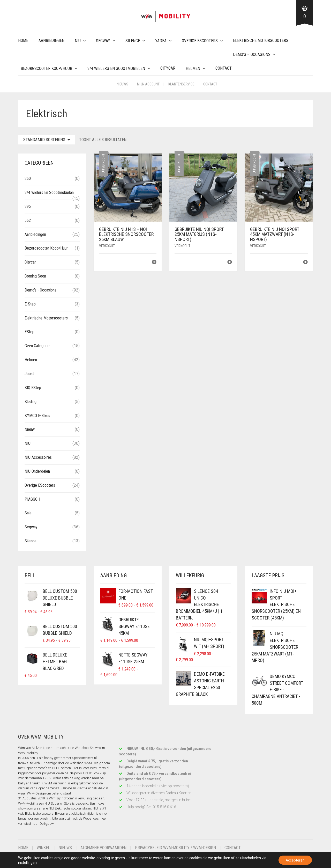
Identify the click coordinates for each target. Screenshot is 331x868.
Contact (224, 68)
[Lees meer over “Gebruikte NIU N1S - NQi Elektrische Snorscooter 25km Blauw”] (154, 263)
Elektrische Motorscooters (261, 41)
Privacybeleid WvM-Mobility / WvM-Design (175, 848)
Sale (28, 513)
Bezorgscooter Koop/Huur (46, 68)
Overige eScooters (200, 41)
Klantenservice (181, 84)
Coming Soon (35, 276)
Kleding (31, 402)
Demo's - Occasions (40, 290)
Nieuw (30, 429)
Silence (133, 41)
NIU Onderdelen (37, 471)
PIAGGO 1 (33, 499)
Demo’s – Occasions (252, 54)
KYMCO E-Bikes (37, 416)
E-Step (30, 304)
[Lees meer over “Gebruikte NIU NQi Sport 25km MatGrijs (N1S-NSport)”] (230, 263)
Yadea (161, 41)
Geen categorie (37, 346)
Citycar (168, 68)
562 (28, 220)
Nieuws (122, 84)
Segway (103, 41)
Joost (29, 374)
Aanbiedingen (51, 41)
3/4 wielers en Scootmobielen (116, 68)
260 (28, 178)
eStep (29, 332)
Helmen (193, 68)
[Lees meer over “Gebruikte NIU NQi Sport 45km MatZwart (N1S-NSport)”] (305, 263)
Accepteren (295, 860)
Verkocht (107, 246)
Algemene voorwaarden (103, 848)
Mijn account (148, 84)
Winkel (43, 848)
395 (28, 206)
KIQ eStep (33, 388)
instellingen (33, 862)
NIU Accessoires (38, 457)
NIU (78, 41)
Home (23, 41)
